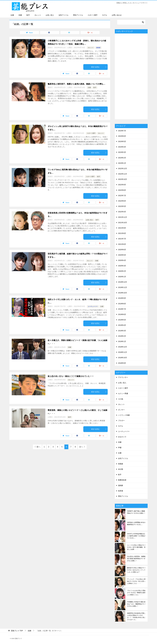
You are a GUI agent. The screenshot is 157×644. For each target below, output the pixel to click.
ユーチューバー (93, 306)
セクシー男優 (123, 393)
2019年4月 (122, 325)
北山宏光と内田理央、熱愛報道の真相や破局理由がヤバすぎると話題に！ (136, 559)
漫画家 (98, 48)
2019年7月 (122, 309)
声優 (120, 448)
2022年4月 (122, 212)
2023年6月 (122, 136)
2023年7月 (122, 131)
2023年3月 (122, 152)
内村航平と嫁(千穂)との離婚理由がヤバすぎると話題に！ (136, 512)
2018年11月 (122, 352)
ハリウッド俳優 (124, 415)
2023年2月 (122, 158)
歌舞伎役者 (122, 480)
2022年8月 (122, 190)
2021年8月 (122, 233)
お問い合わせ (117, 15)
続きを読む (99, 67)
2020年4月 (122, 260)
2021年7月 (122, 239)
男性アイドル (78, 15)
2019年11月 (122, 287)
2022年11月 (122, 174)
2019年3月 (122, 331)
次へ (81, 447)
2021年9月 (122, 228)
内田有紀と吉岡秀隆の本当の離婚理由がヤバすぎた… (136, 523)
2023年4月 (122, 147)
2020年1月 (122, 277)
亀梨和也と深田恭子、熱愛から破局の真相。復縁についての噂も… (77, 84)
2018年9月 (122, 363)
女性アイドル (64, 15)
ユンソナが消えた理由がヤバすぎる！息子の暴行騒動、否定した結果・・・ (136, 547)
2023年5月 (122, 141)
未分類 (121, 469)
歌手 (28, 15)
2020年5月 (122, 255)
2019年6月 (122, 314)
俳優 (20, 15)
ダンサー (121, 410)
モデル (105, 15)
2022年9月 (122, 185)
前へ (38, 447)
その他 (121, 399)
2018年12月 (122, 347)
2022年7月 (122, 196)
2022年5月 (122, 206)
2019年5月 (122, 320)
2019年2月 (122, 336)
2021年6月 (122, 244)
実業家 (121, 464)
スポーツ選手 (93, 15)
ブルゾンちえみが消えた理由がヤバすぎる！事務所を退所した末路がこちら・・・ (136, 593)
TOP (17, 631)
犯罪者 (121, 491)
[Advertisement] (131, 76)
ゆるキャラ (122, 437)
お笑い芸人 (50, 15)
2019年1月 (122, 341)
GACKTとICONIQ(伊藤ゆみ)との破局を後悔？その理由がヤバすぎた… (136, 536)
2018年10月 (122, 358)
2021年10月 (122, 223)
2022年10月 (122, 179)
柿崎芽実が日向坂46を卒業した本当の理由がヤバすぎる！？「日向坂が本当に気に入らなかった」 (136, 616)
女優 (12, 15)
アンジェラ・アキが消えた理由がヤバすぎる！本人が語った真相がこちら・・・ (136, 581)
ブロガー (121, 421)
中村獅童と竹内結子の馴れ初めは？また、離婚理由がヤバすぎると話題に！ (136, 604)
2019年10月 (122, 293)
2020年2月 (122, 271)
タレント (38, 15)
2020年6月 (122, 250)
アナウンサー (123, 377)
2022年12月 (122, 168)
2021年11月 (122, 217)
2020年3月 (122, 266)
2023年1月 (122, 163)
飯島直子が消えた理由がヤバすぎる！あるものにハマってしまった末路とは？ (136, 570)
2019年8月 (122, 304)
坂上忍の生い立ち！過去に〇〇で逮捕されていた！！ (71, 376)
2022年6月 (122, 201)
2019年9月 (122, 298)
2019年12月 (122, 282)
